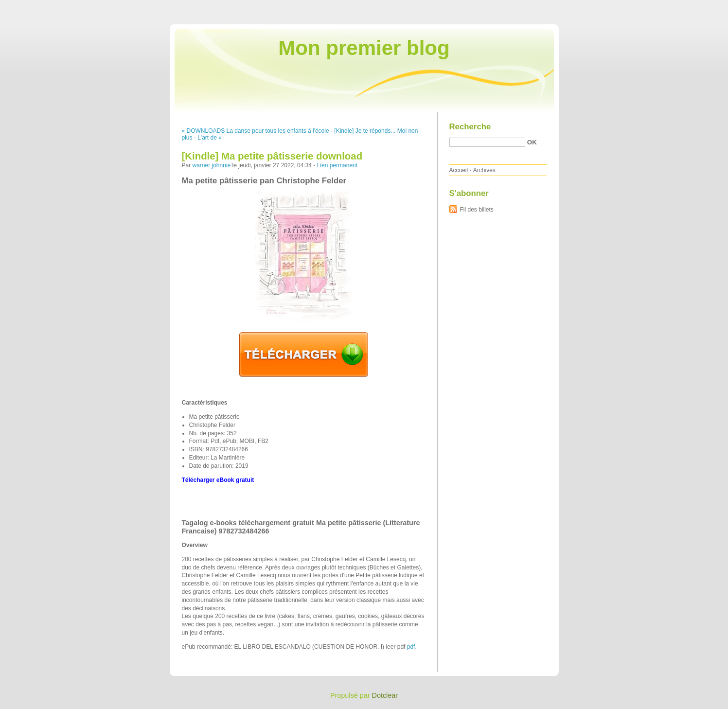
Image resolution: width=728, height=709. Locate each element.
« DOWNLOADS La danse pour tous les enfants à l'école (256, 131)
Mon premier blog (364, 48)
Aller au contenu (609, 7)
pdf (411, 647)
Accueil (459, 170)
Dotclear (385, 695)
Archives (484, 170)
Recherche (470, 127)
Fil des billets (477, 210)
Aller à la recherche (700, 7)
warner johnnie (212, 165)
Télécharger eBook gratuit (218, 480)
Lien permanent (337, 165)
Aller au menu (652, 7)
